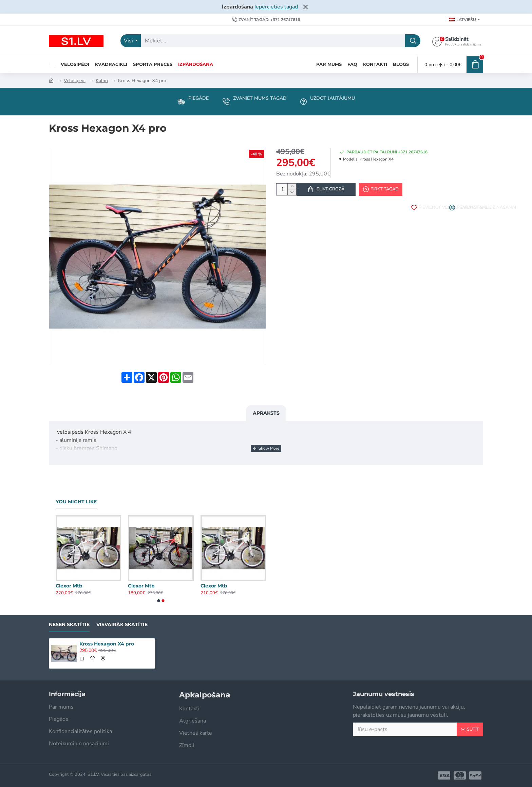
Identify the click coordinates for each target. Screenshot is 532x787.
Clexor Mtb (69, 586)
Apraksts (266, 407)
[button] (159, 601)
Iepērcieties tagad (276, 7)
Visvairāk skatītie (122, 625)
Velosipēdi (75, 81)
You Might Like (76, 502)
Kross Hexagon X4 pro (107, 644)
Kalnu (102, 81)
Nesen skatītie (69, 625)
